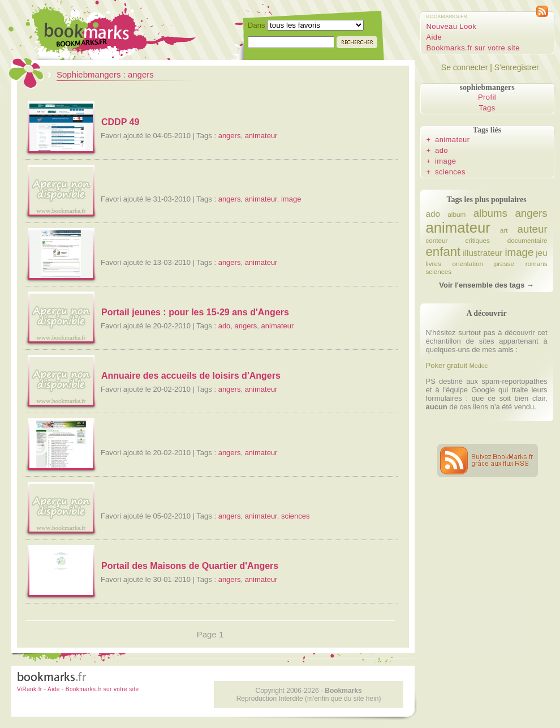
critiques (477, 240)
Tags (487, 108)
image (291, 199)
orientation (468, 264)
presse (504, 264)
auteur (533, 229)
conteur (437, 240)
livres (434, 264)
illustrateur (483, 253)
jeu (541, 253)
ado (225, 326)
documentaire (527, 240)
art (504, 230)
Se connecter (465, 67)
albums (490, 213)
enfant (443, 252)
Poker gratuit (447, 365)
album (456, 214)
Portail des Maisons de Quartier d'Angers (190, 566)
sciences (296, 516)
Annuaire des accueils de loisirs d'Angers (191, 376)
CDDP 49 (120, 122)
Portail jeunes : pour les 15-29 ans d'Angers (195, 312)
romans (537, 264)
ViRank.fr (30, 689)
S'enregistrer (517, 67)
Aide (434, 37)
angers (230, 136)
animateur (261, 136)
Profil (487, 97)
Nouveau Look (452, 26)
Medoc (479, 366)
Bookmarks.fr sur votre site (473, 48)
